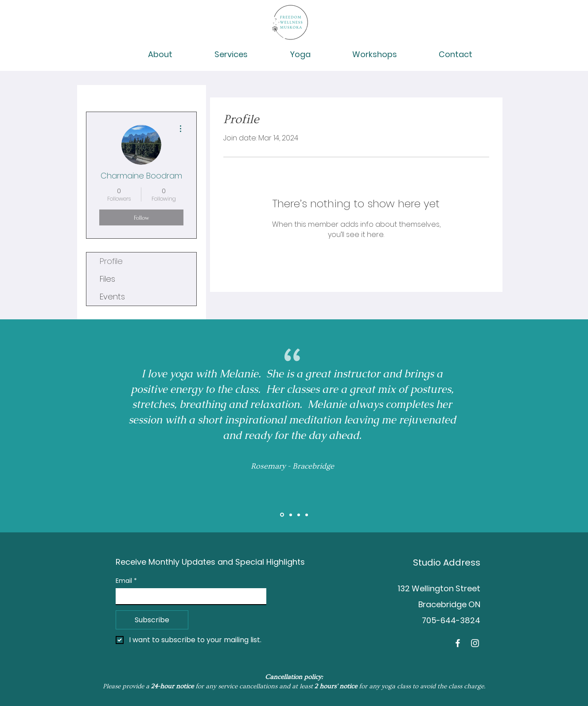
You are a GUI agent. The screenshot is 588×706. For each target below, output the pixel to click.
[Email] (188, 596)
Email (126, 581)
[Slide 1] (282, 515)
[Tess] (307, 515)
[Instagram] (475, 643)
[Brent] (299, 515)
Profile (111, 261)
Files (107, 279)
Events (112, 297)
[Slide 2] (291, 515)
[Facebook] (458, 643)
